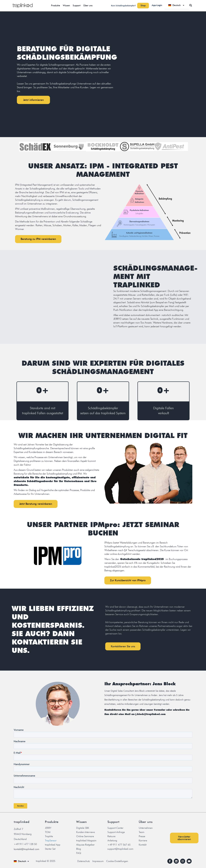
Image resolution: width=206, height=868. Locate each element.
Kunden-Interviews (86, 833)
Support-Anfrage (116, 833)
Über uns (88, 6)
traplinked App (53, 846)
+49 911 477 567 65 (119, 846)
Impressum (98, 862)
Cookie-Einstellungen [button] (117, 862)
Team (142, 833)
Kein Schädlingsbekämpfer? (123, 6)
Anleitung (112, 841)
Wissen (66, 6)
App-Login (157, 5)
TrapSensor (51, 841)
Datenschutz (84, 862)
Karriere (143, 841)
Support (77, 6)
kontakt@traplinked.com (27, 850)
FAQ (79, 854)
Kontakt (143, 846)
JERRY (48, 829)
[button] (191, 5)
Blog (79, 850)
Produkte (56, 6)
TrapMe (49, 837)
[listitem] (67, 78)
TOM (48, 833)
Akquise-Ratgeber (85, 846)
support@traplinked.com (120, 850)
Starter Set (50, 850)
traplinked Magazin (86, 841)
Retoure (111, 837)
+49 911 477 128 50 (25, 845)
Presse (142, 837)
